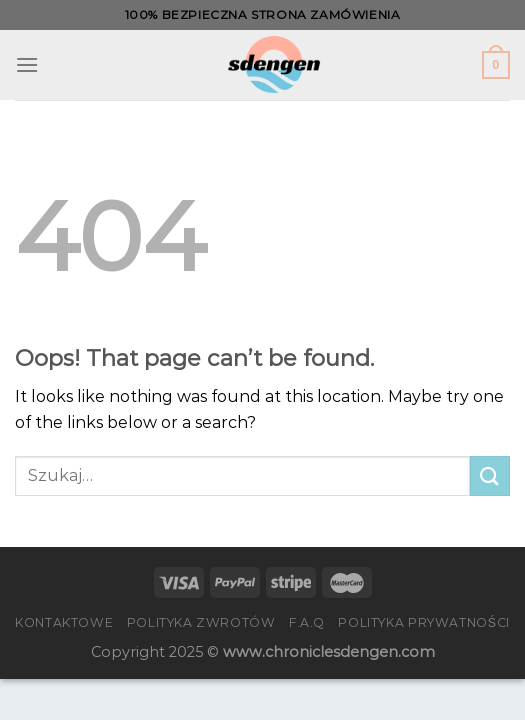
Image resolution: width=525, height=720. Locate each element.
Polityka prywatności (423, 622)
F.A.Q (307, 622)
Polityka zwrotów (201, 622)
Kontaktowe (64, 622)
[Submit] (490, 475)
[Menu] (27, 64)
